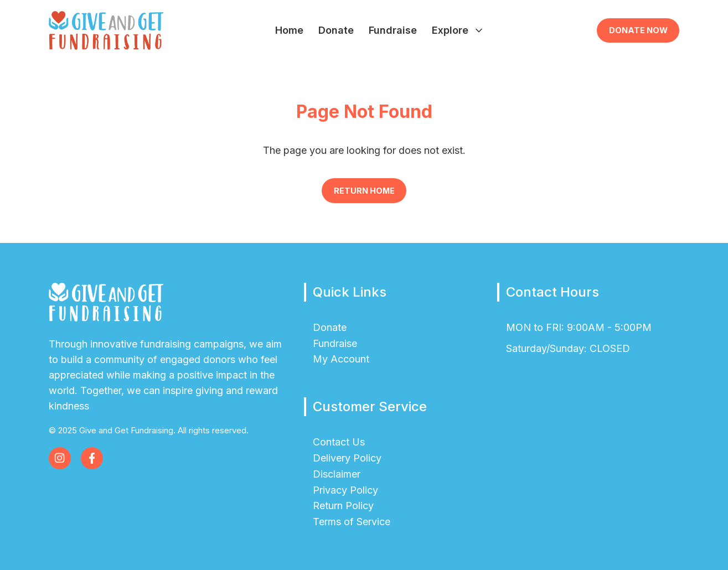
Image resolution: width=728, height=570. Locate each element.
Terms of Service (352, 522)
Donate (336, 30)
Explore (458, 30)
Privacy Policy (345, 490)
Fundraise (393, 30)
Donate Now (638, 30)
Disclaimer (337, 474)
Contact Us (339, 442)
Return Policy (343, 506)
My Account (341, 359)
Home (289, 30)
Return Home (364, 191)
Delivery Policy (347, 458)
